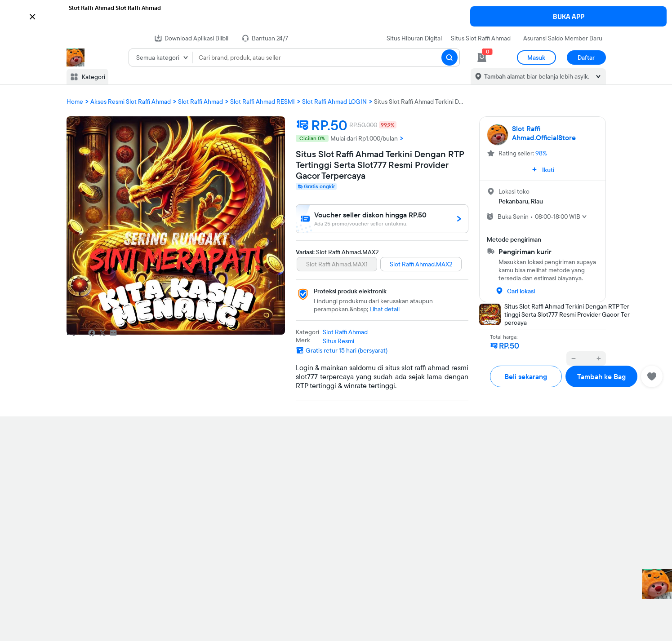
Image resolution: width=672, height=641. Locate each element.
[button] (336, 16)
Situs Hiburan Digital (414, 38)
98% (541, 153)
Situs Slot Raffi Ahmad (481, 38)
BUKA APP (569, 16)
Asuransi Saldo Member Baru (563, 38)
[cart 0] (482, 57)
